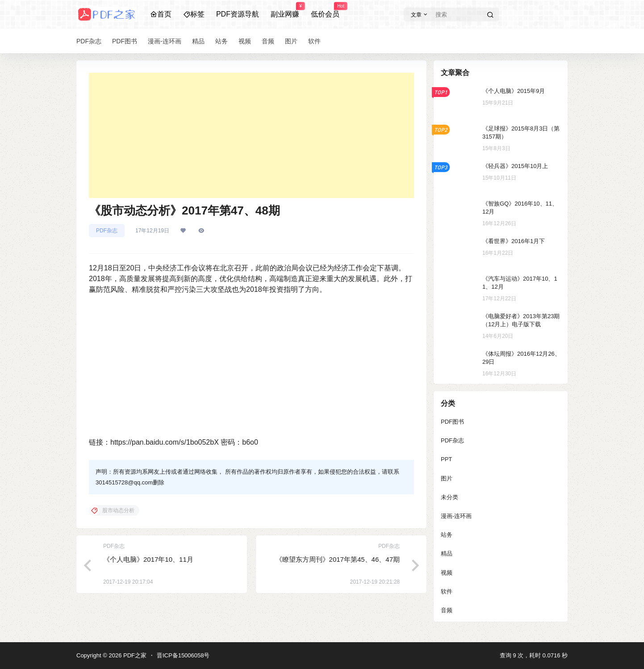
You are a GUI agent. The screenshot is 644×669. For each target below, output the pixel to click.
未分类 (450, 497)
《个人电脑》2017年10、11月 (148, 559)
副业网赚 (285, 10)
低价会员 (325, 10)
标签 (194, 14)
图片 (447, 478)
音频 (447, 610)
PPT (446, 459)
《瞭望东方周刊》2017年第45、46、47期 (338, 559)
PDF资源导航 (238, 14)
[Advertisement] (251, 135)
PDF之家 (134, 655)
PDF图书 (452, 422)
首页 (161, 14)
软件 (447, 591)
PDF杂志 (107, 231)
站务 (447, 535)
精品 (447, 553)
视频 (447, 573)
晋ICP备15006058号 (183, 655)
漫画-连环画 (456, 516)
